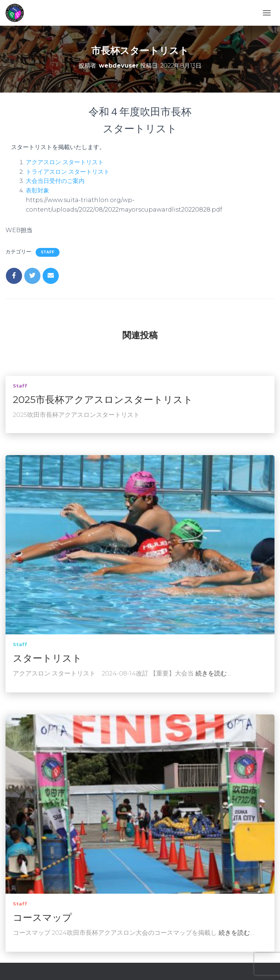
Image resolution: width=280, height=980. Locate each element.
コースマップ (42, 918)
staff (48, 252)
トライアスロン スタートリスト (68, 172)
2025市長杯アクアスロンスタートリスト (103, 400)
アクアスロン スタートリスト (65, 162)
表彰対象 (37, 190)
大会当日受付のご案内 (55, 181)
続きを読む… (213, 673)
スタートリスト (47, 658)
